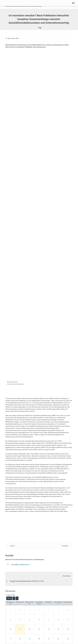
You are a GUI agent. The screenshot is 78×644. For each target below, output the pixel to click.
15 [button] (58, 630)
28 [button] (20, 611)
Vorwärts (65, 547)
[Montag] (10, 604)
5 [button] (30, 621)
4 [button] (20, 621)
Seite (66, 512)
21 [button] (49, 640)
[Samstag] (58, 604)
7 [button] (49, 621)
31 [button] (49, 611)
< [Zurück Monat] (14, 599)
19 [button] (30, 640)
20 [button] (39, 640)
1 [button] (58, 611)
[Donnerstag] (39, 604)
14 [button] (49, 630)
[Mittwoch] (29, 604)
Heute (9, 599)
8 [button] (58, 621)
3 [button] (11, 621)
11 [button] (20, 630)
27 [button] (11, 611)
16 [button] (68, 630)
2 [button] (68, 611)
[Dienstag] (20, 603)
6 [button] (39, 621)
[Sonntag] (68, 603)
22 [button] (58, 640)
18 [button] (20, 640)
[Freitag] (49, 603)
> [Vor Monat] (17, 599)
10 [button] (11, 630)
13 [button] (39, 630)
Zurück (12, 547)
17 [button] (11, 640)
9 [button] (68, 621)
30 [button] (39, 611)
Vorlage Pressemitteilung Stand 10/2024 (24, 582)
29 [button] (30, 611)
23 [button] (68, 640)
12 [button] (30, 630)
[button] (73, 3)
